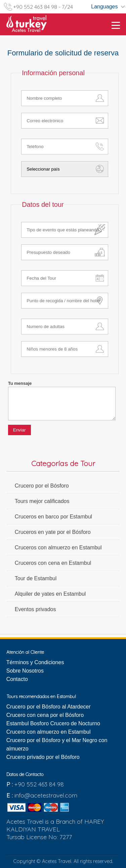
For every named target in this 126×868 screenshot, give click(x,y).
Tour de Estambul (36, 578)
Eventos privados (35, 609)
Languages (104, 7)
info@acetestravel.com (46, 795)
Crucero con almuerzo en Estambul (49, 732)
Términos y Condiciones (35, 662)
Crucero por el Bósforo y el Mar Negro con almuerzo (57, 744)
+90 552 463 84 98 (39, 784)
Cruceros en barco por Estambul (53, 517)
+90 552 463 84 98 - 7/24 (43, 7)
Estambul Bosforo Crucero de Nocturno (53, 723)
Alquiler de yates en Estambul (50, 594)
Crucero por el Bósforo (42, 486)
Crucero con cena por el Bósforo (45, 715)
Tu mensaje (20, 383)
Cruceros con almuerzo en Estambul (58, 547)
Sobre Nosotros (25, 671)
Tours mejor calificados (42, 501)
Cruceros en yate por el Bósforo (53, 532)
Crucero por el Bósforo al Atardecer (49, 707)
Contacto (17, 679)
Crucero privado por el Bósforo (43, 757)
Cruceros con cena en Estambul (53, 563)
